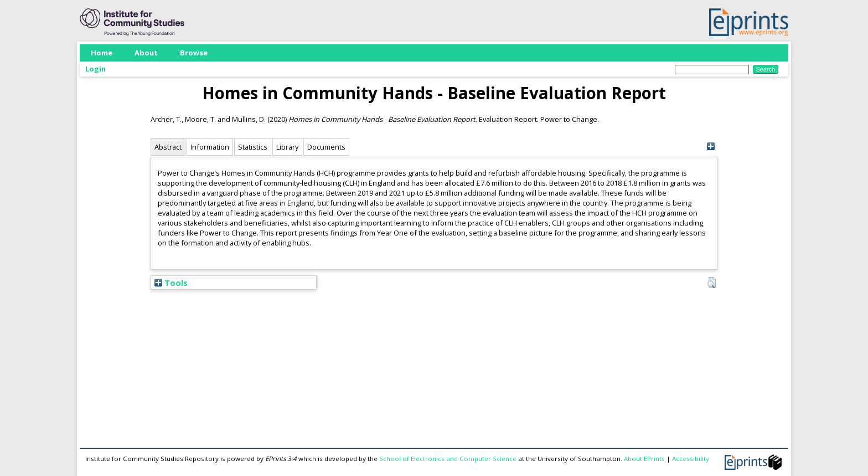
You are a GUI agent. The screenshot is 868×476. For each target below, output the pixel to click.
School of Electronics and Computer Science (448, 459)
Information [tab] (210, 147)
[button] (712, 283)
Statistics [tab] (253, 147)
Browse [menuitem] (194, 53)
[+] (711, 147)
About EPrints (644, 459)
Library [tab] (287, 147)
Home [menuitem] (102, 53)
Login (95, 69)
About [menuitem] (146, 53)
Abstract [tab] (168, 147)
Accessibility (691, 459)
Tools (171, 283)
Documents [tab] (326, 147)
